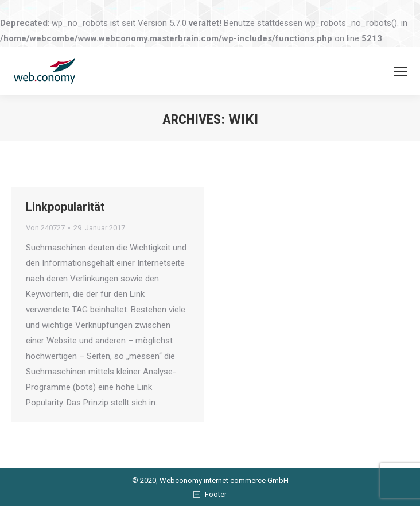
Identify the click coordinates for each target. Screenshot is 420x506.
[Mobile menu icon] (400, 71)
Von (45, 228)
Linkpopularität (65, 207)
